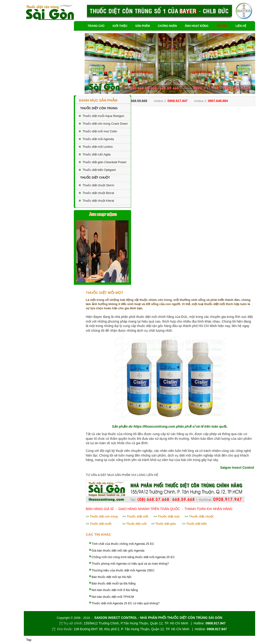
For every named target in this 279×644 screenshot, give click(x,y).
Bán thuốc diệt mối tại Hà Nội (111, 577)
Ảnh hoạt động (197, 26)
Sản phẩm (143, 26)
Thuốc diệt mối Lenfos (98, 147)
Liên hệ (241, 26)
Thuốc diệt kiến (197, 524)
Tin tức (222, 26)
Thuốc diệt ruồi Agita (97, 154)
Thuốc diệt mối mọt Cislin (100, 131)
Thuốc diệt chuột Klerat (98, 201)
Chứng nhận (167, 26)
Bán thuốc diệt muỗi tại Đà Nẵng (114, 583)
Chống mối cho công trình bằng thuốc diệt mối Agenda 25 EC (133, 557)
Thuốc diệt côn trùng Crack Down (105, 124)
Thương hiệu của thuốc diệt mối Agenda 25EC (123, 570)
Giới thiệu (120, 26)
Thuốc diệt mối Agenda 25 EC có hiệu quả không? (126, 603)
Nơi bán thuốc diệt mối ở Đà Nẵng (115, 590)
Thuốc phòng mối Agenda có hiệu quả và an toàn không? (130, 564)
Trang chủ (96, 26)
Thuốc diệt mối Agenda (98, 139)
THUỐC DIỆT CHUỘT (95, 178)
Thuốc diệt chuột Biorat (98, 193)
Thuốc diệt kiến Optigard (99, 170)
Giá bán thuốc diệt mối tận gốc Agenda (118, 551)
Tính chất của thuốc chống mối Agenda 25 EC (123, 544)
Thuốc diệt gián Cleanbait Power (104, 162)
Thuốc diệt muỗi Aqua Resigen (103, 116)
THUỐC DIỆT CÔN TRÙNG (99, 108)
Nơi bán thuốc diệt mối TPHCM (113, 597)
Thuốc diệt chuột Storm (98, 185)
